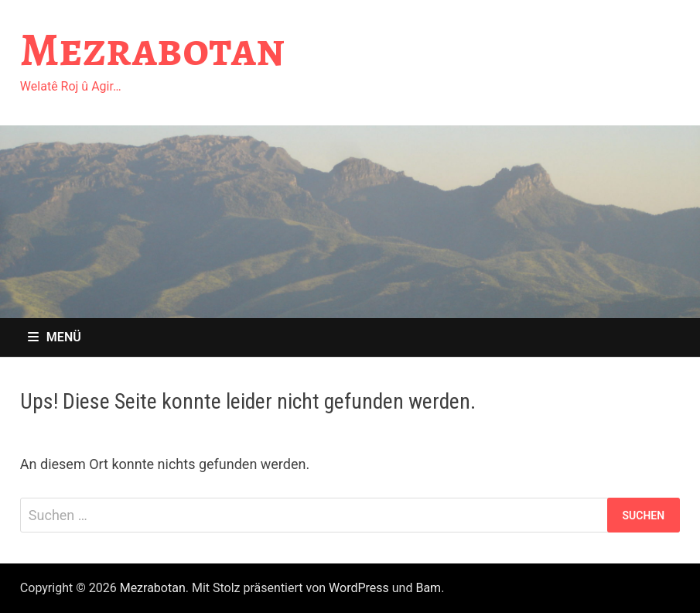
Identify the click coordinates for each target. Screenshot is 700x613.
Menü (55, 337)
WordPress (359, 588)
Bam (428, 588)
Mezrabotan (152, 50)
